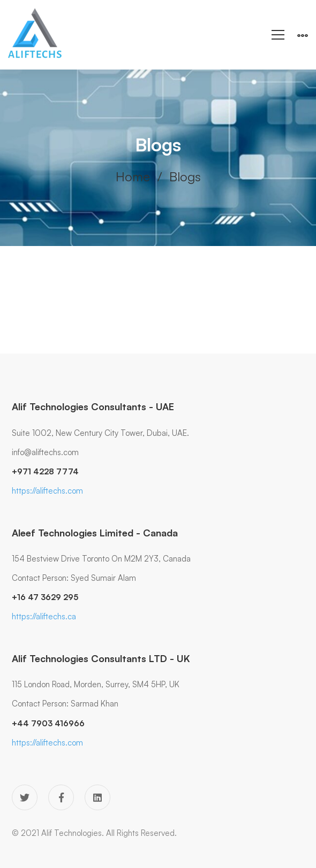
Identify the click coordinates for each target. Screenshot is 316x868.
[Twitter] (25, 797)
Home (133, 176)
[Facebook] (61, 797)
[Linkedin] (97, 797)
